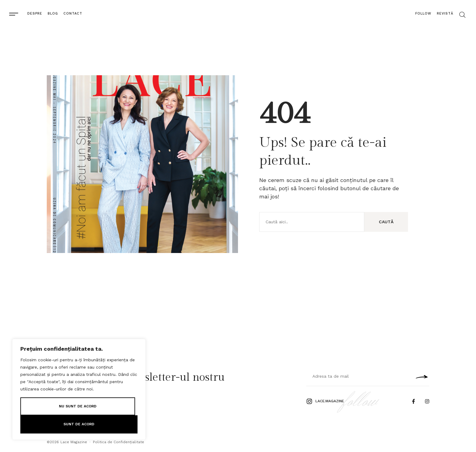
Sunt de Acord (79, 424)
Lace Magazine (74, 442)
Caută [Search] (386, 222)
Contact (73, 13)
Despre (35, 13)
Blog (53, 13)
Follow (423, 13)
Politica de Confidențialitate (119, 442)
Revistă (445, 13)
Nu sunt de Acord (78, 406)
